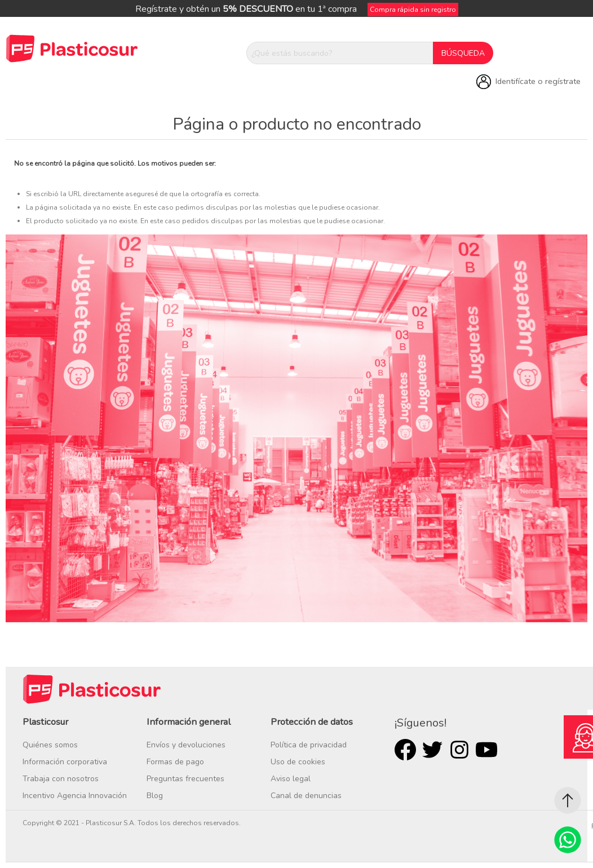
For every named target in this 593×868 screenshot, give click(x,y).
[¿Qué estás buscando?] (340, 53)
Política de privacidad (309, 745)
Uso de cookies (298, 762)
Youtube (486, 750)
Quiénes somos (50, 745)
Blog (155, 796)
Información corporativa (65, 762)
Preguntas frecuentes (185, 779)
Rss (459, 750)
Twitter (432, 750)
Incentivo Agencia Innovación (75, 796)
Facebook (405, 750)
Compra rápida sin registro (413, 10)
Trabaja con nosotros (61, 779)
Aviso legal (291, 779)
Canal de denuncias (306, 796)
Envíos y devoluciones (186, 745)
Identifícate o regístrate (538, 81)
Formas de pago (175, 762)
